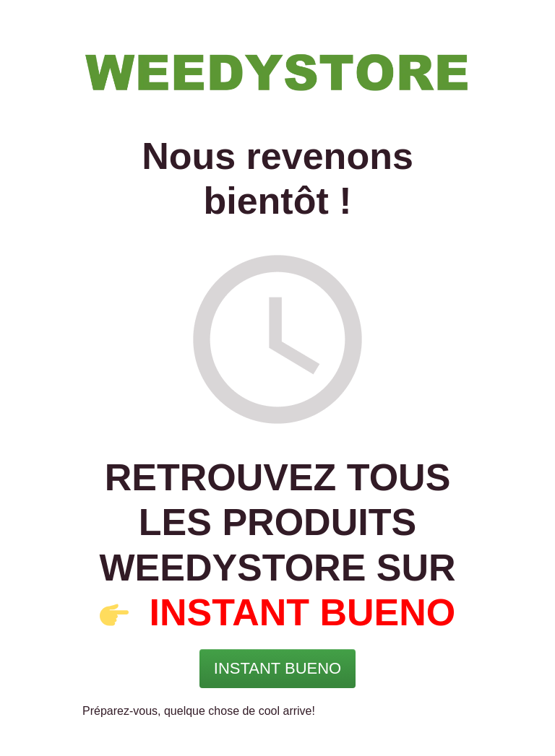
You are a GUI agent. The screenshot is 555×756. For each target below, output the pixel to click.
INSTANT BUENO (303, 612)
